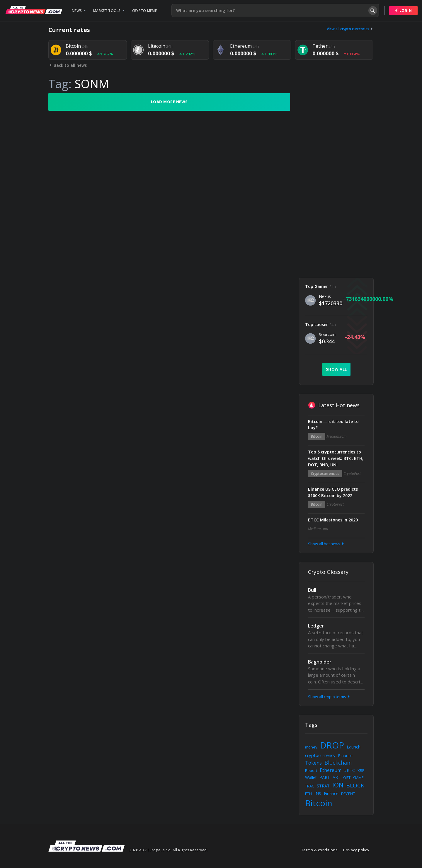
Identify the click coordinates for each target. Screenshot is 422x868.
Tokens (313, 763)
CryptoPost (352, 474)
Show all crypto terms (329, 697)
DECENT (348, 794)
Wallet (311, 777)
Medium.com (336, 436)
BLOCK (355, 785)
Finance (331, 793)
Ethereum (331, 770)
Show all (336, 369)
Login (404, 10)
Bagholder (320, 662)
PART (325, 777)
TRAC (310, 786)
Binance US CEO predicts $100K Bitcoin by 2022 (333, 492)
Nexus (325, 296)
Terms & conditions (320, 850)
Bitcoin (317, 436)
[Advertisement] (336, 181)
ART (337, 777)
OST (347, 777)
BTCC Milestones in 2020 (333, 520)
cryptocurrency (320, 755)
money (311, 747)
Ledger (316, 626)
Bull (312, 590)
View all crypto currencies (350, 29)
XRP (361, 770)
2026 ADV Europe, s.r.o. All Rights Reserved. (169, 850)
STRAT (323, 786)
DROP (332, 745)
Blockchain (338, 763)
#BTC (349, 770)
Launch (354, 747)
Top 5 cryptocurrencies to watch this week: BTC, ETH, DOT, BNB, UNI (336, 458)
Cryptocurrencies (325, 474)
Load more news (169, 102)
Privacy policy (356, 850)
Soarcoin (327, 334)
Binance (345, 756)
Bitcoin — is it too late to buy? (333, 425)
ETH (308, 794)
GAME (358, 777)
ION (338, 785)
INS (318, 793)
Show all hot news (326, 544)
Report (311, 770)
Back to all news (68, 65)
